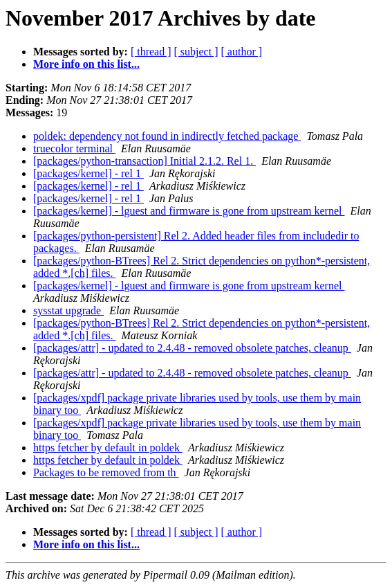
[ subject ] (196, 52)
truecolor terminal (74, 148)
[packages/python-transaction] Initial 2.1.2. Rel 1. (144, 161)
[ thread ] (151, 52)
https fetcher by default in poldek (108, 448)
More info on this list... (86, 64)
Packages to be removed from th (106, 472)
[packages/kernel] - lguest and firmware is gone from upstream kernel (189, 211)
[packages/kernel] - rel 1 (88, 173)
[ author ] (242, 52)
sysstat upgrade (68, 310)
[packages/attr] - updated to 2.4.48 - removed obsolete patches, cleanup (192, 348)
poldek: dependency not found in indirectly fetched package (167, 136)
